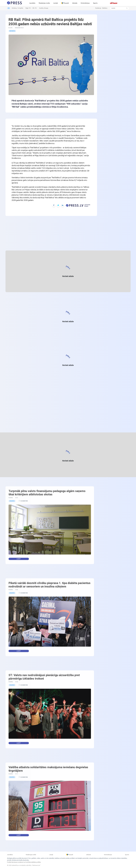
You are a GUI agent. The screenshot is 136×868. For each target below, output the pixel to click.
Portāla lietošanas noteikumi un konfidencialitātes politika (24, 862)
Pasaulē (65, 3)
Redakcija (98, 8)
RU (9, 8)
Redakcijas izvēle (44, 3)
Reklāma (105, 8)
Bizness (12, 31)
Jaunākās (32, 3)
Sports (95, 3)
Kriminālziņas (85, 3)
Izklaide (75, 3)
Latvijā (56, 3)
